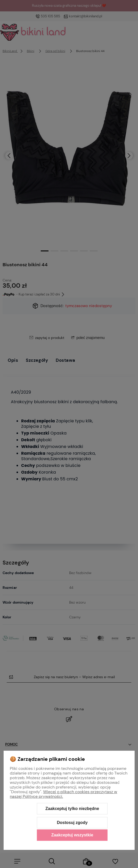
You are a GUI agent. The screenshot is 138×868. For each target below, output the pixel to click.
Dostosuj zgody (72, 823)
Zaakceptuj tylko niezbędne (72, 809)
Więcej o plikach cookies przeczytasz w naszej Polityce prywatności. (63, 794)
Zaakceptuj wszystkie (72, 835)
